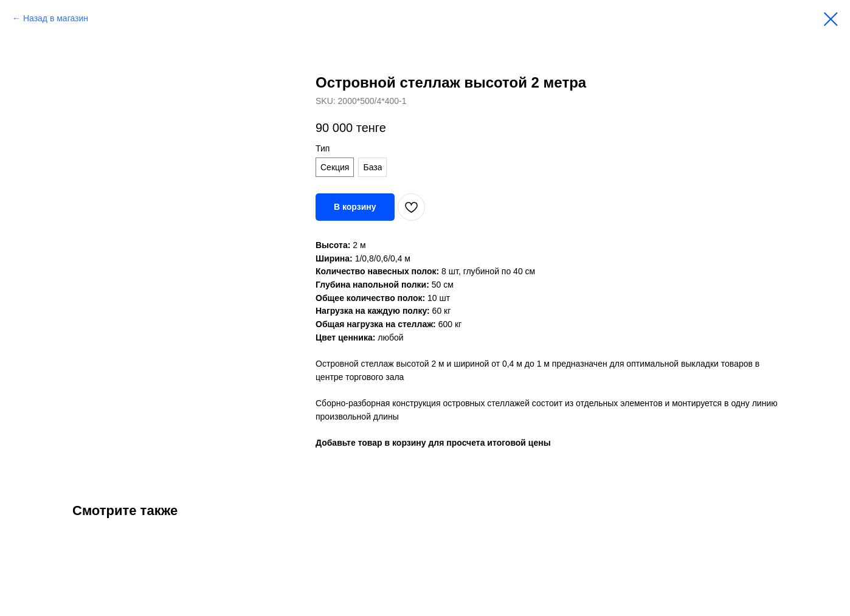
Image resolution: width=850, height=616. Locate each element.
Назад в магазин (56, 18)
